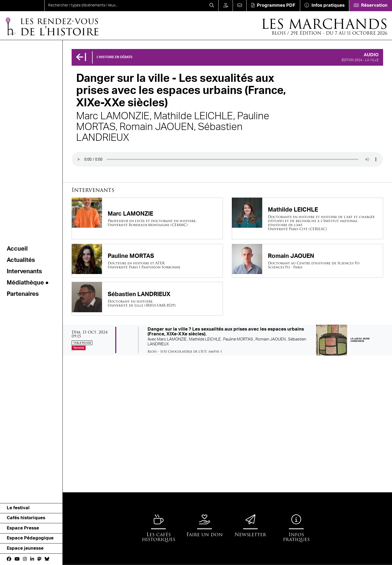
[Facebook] (9, 559)
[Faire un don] (225, 6)
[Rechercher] (212, 6)
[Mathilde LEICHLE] (307, 218)
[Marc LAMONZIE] (147, 218)
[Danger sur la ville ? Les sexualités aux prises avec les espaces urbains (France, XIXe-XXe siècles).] (227, 340)
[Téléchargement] (273, 6)
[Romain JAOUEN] (307, 261)
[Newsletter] (250, 526)
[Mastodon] (39, 559)
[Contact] (239, 6)
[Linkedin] (32, 559)
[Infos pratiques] (325, 6)
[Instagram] (25, 559)
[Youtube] (17, 559)
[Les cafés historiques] (159, 528)
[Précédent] (81, 57)
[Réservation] (370, 6)
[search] (125, 6)
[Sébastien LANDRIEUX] (147, 299)
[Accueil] (51, 26)
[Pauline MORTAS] (147, 261)
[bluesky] (47, 559)
